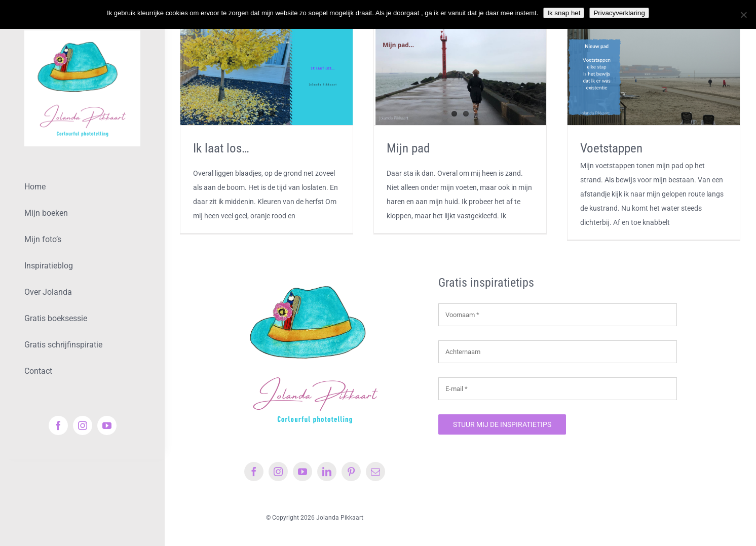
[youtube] (107, 425)
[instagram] (83, 425)
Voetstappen (611, 148)
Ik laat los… (221, 148)
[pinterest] (351, 472)
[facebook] (58, 425)
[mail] (375, 472)
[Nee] (743, 15)
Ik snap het (564, 13)
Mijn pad (408, 148)
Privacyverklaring (619, 13)
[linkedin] (327, 472)
